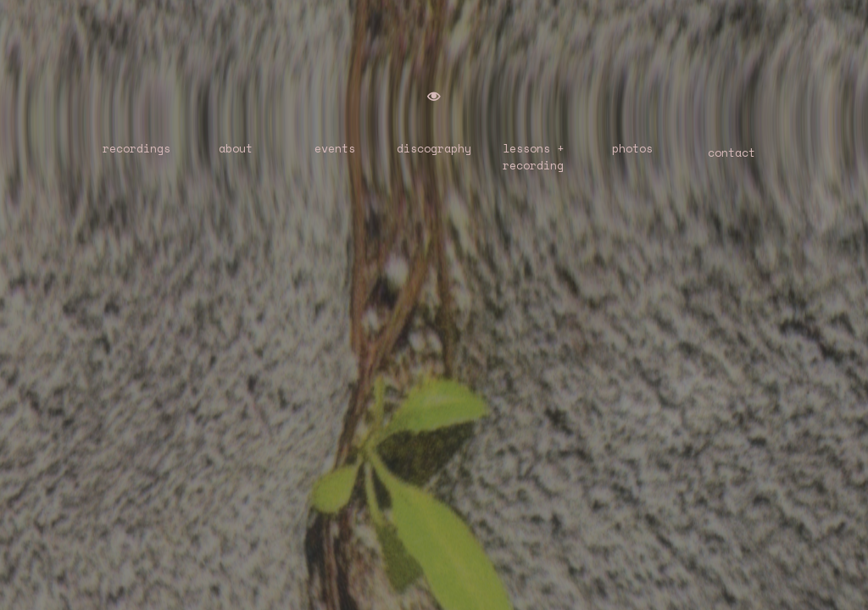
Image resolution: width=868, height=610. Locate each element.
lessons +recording (533, 157)
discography (434, 148)
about (236, 148)
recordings (136, 148)
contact (732, 152)
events (335, 148)
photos (632, 148)
